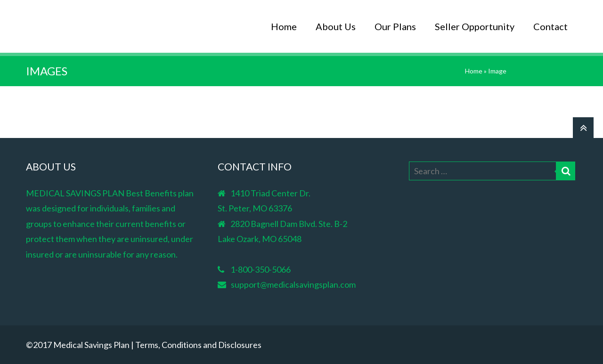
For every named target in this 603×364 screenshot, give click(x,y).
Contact (550, 26)
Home (284, 26)
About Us (336, 26)
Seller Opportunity (475, 26)
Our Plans (395, 26)
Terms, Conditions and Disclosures (198, 345)
